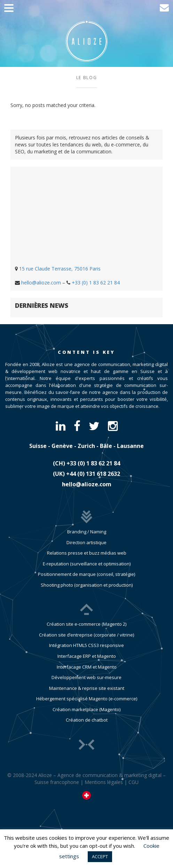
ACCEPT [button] (100, 856)
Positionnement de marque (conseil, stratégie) (86, 574)
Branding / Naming (87, 532)
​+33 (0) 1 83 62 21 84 (93, 463)
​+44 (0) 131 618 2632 (93, 474)
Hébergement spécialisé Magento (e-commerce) (87, 699)
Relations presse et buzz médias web (87, 553)
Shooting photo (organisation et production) (87, 585)
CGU (133, 782)
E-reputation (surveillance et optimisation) (87, 564)
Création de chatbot (87, 720)
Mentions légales (104, 782)
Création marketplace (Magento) (86, 709)
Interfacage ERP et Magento (87, 656)
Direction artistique (86, 542)
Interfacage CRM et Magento (87, 667)
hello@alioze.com (41, 283)
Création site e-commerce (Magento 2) (86, 624)
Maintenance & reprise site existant (87, 688)
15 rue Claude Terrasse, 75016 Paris (60, 269)
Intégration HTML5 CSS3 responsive (86, 645)
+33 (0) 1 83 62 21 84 (96, 283)
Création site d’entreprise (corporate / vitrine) (86, 635)
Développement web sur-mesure (86, 677)
